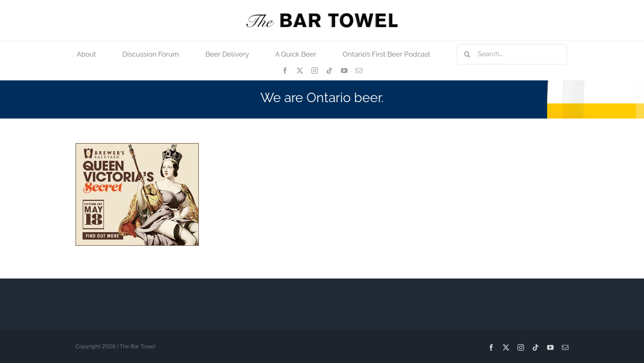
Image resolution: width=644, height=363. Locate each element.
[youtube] (344, 71)
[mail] (359, 71)
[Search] (467, 54)
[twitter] (300, 71)
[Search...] (512, 54)
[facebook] (285, 71)
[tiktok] (329, 71)
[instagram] (315, 71)
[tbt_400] (322, 16)
